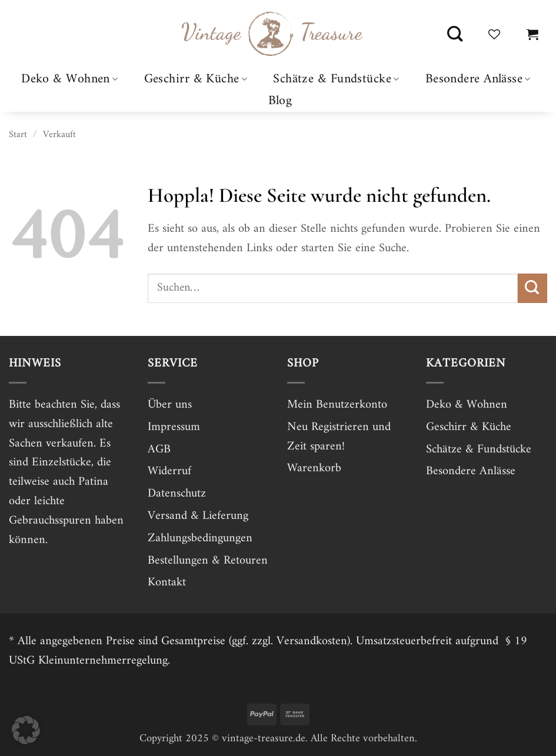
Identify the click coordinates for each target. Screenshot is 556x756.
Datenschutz (177, 494)
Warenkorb (314, 468)
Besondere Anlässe (478, 79)
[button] (532, 34)
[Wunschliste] (494, 34)
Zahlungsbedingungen (200, 538)
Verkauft (59, 135)
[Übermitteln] (532, 288)
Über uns (170, 405)
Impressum (174, 427)
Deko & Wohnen (69, 79)
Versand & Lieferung (198, 516)
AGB (159, 449)
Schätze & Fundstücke (336, 79)
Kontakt (167, 582)
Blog (280, 101)
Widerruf (169, 471)
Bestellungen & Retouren (208, 561)
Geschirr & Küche (196, 79)
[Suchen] (455, 34)
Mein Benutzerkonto (337, 405)
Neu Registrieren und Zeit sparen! (339, 437)
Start (18, 135)
